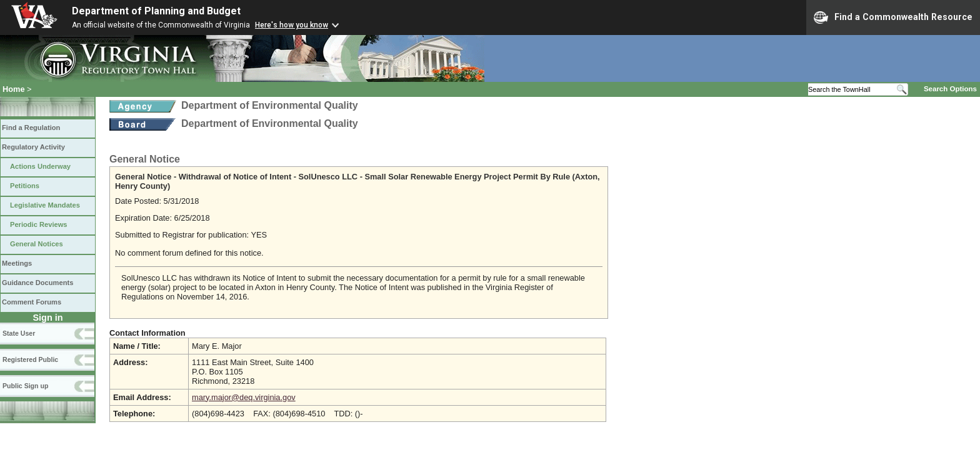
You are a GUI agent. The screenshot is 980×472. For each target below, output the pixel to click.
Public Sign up (25, 386)
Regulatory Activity (33, 147)
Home (14, 89)
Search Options (950, 89)
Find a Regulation (31, 128)
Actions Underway (40, 166)
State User (19, 333)
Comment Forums (32, 302)
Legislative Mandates (45, 205)
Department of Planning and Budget (156, 11)
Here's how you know (292, 25)
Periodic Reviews (39, 224)
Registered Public (30, 359)
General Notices (37, 244)
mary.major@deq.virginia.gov (244, 397)
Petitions (25, 186)
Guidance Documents (37, 283)
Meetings (17, 263)
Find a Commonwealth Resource (893, 18)
